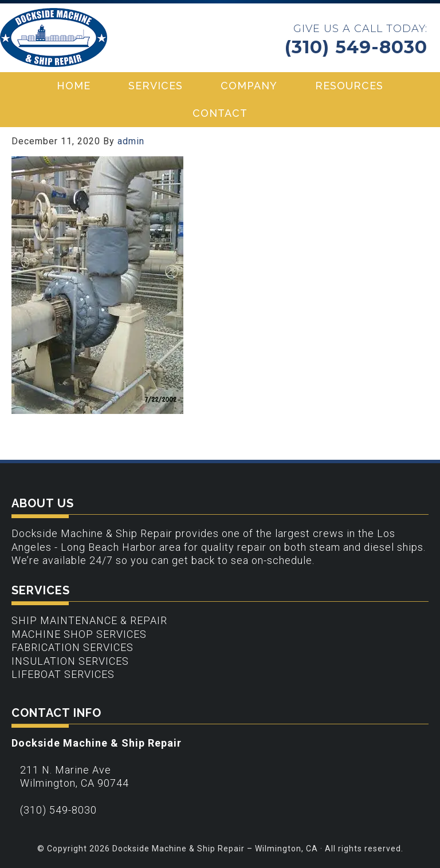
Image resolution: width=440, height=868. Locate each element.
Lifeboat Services (63, 674)
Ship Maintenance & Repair (89, 620)
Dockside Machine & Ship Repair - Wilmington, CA (54, 38)
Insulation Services (70, 661)
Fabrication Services (72, 647)
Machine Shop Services (79, 634)
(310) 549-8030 (356, 47)
